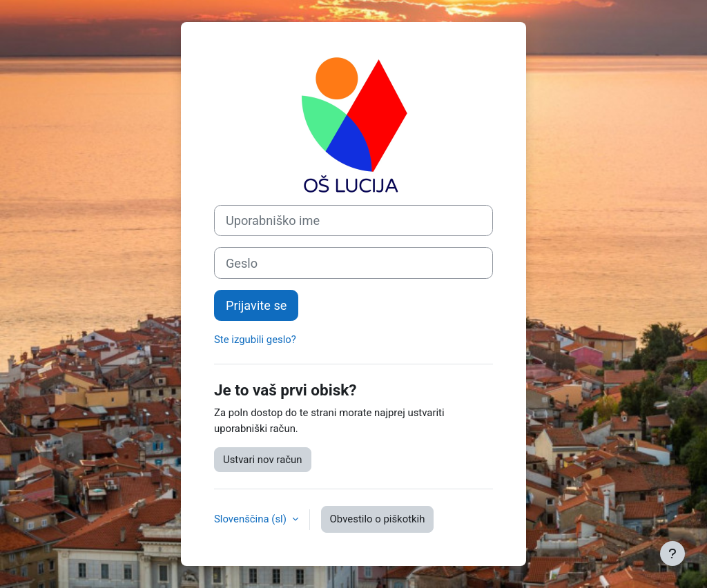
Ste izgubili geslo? (255, 340)
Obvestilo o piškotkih (378, 519)
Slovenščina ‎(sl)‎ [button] (252, 519)
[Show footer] (672, 553)
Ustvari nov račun (263, 460)
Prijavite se (256, 305)
